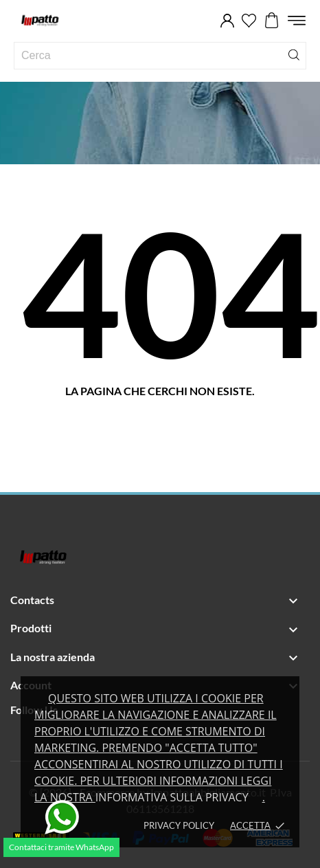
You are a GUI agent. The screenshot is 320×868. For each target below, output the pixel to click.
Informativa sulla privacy (172, 797)
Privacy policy (179, 825)
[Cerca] (294, 54)
